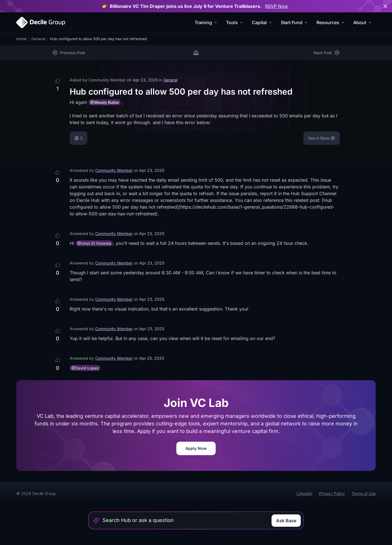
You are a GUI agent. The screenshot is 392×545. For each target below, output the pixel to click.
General (38, 39)
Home (21, 39)
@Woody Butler (105, 102)
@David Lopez (85, 368)
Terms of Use (364, 493)
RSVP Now (276, 6)
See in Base (322, 138)
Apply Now (196, 448)
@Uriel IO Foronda (94, 243)
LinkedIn (304, 493)
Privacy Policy (332, 493)
